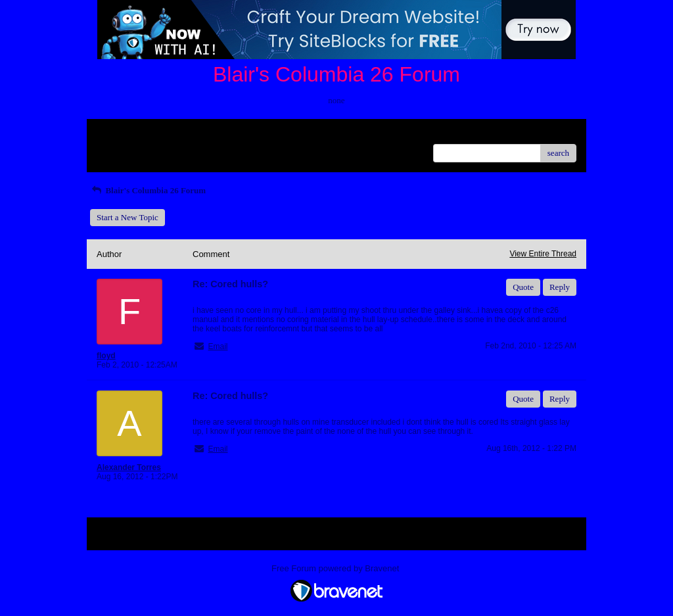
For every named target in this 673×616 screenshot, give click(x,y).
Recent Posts (119, 149)
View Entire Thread (543, 254)
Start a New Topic (128, 217)
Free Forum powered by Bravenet (336, 568)
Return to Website (127, 134)
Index (179, 134)
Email (218, 346)
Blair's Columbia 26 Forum (148, 190)
